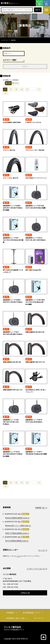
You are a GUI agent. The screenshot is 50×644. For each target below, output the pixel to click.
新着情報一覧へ (41, 508)
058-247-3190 (13, 584)
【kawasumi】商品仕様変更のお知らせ (17, 518)
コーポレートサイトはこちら (37, 569)
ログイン (46, 3)
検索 (38, 10)
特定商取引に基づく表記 (15, 618)
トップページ (5, 40)
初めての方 (39, 3)
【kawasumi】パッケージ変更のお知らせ (18, 526)
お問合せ (25, 593)
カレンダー (43, 550)
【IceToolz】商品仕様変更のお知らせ (17, 541)
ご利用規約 (10, 613)
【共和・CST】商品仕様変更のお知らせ (17, 533)
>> (6, 93)
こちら (18, 556)
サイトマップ (39, 618)
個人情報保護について (31, 613)
